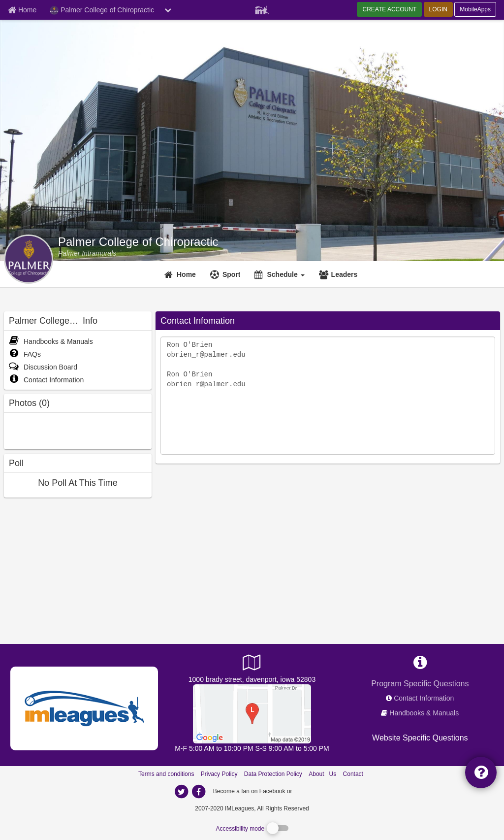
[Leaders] (340, 274)
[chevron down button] (168, 10)
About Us (322, 774)
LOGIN (438, 9)
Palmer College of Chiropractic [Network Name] (102, 10)
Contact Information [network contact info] (424, 698)
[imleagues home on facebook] (198, 792)
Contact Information (46, 380)
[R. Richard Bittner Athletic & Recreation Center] (252, 713)
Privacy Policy (219, 774)
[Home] (181, 274)
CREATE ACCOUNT (389, 9)
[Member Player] (262, 9)
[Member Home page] (22, 10)
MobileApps (475, 9)
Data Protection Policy (273, 774)
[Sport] (227, 274)
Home (186, 274)
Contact (353, 774)
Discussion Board (43, 367)
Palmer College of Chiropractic (138, 242)
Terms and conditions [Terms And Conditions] (166, 774)
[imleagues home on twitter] (181, 792)
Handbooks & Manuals (51, 341)
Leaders (345, 274)
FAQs (25, 354)
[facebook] (314, 791)
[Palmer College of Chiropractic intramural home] (87, 253)
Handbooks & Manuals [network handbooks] (424, 713)
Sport (232, 274)
